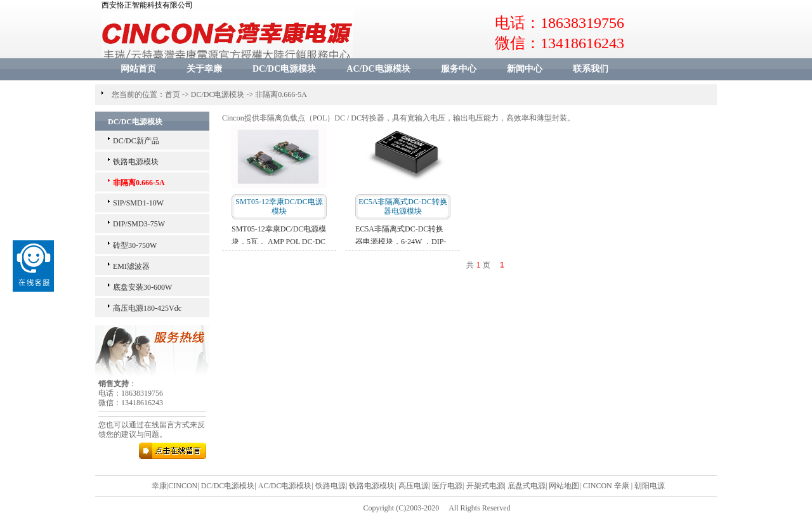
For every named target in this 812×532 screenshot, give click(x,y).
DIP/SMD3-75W (139, 224)
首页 (173, 94)
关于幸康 (204, 69)
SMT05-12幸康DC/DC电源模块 (279, 206)
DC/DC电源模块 (284, 69)
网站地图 (564, 486)
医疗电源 (447, 486)
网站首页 (138, 69)
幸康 (159, 486)
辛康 (622, 486)
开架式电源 (485, 486)
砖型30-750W (135, 245)
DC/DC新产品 (136, 141)
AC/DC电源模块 (378, 69)
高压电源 (414, 486)
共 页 (478, 265)
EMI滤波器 (131, 266)
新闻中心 (525, 69)
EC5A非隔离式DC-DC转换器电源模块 (403, 206)
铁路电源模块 (136, 162)
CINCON (183, 486)
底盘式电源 (527, 486)
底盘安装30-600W (142, 287)
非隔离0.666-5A (281, 94)
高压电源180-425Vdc (147, 308)
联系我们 (591, 69)
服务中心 (459, 69)
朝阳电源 (650, 486)
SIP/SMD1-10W (138, 203)
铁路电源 (331, 486)
